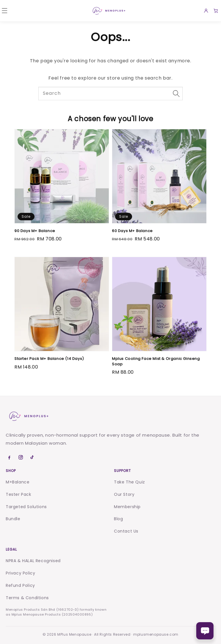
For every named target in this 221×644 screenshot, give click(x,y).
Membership (127, 507)
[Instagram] (21, 457)
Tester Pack (19, 494)
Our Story (124, 494)
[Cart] (216, 11)
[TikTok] (32, 457)
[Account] (206, 11)
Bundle (13, 519)
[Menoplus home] (28, 416)
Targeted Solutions (26, 507)
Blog (118, 519)
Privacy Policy (20, 573)
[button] (5, 11)
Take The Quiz (129, 482)
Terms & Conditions (27, 598)
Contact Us (126, 531)
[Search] (176, 93)
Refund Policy (20, 585)
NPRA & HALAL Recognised (33, 561)
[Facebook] (9, 457)
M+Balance (18, 482)
